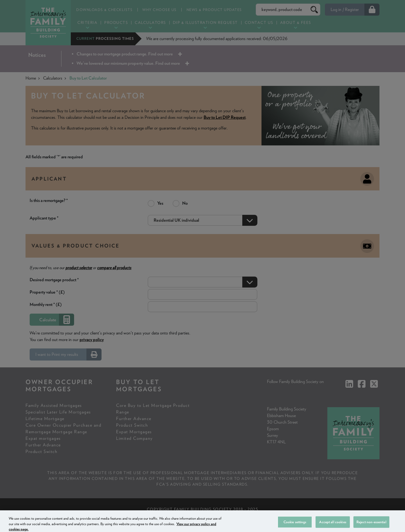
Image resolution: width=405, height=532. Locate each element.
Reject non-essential (371, 526)
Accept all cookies (333, 526)
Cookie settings (295, 526)
